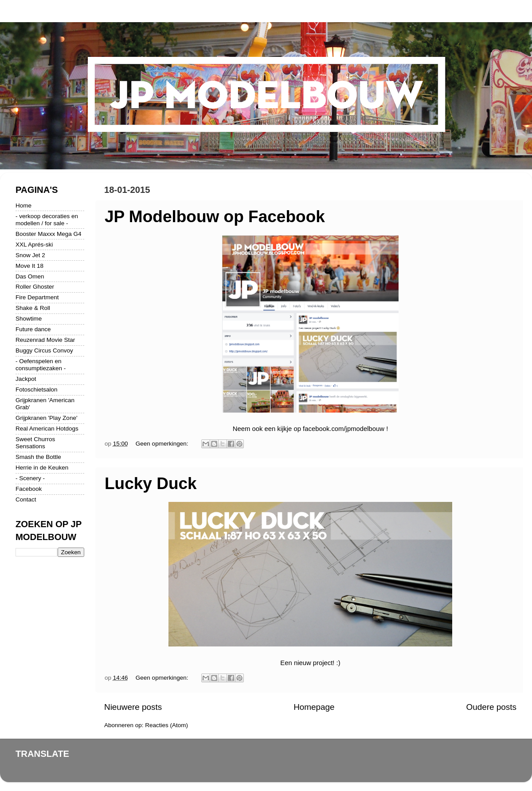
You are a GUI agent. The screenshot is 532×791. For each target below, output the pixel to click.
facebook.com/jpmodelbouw (344, 429)
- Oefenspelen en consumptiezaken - (41, 365)
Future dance (33, 329)
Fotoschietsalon (37, 390)
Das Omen (30, 276)
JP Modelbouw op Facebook (215, 217)
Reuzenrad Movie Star (45, 340)
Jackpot (26, 379)
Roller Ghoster (35, 287)
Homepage (314, 707)
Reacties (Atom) (166, 725)
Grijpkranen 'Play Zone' (46, 418)
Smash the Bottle (38, 457)
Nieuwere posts (133, 707)
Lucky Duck (151, 484)
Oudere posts (491, 707)
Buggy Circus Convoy (44, 350)
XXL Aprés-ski (34, 245)
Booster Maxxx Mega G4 (49, 234)
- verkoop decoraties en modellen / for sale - (47, 220)
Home (23, 206)
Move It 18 (29, 266)
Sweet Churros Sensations (35, 443)
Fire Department (37, 297)
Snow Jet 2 (30, 255)
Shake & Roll (33, 308)
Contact (26, 499)
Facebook (29, 489)
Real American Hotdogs (47, 429)
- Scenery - (30, 478)
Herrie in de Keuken (42, 468)
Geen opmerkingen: (163, 444)
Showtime (29, 319)
